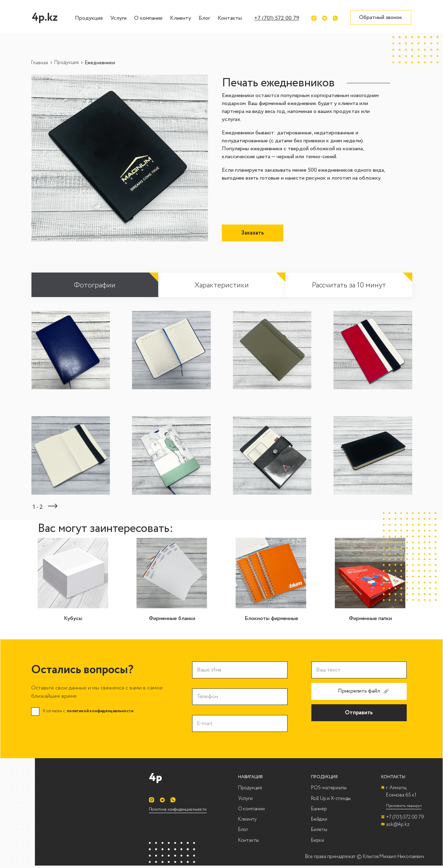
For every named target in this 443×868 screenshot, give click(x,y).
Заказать (253, 233)
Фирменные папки (370, 618)
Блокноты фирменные (271, 618)
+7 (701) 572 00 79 (277, 18)
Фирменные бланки (172, 618)
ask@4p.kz (398, 824)
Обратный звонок (381, 17)
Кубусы (73, 618)
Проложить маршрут (404, 806)
